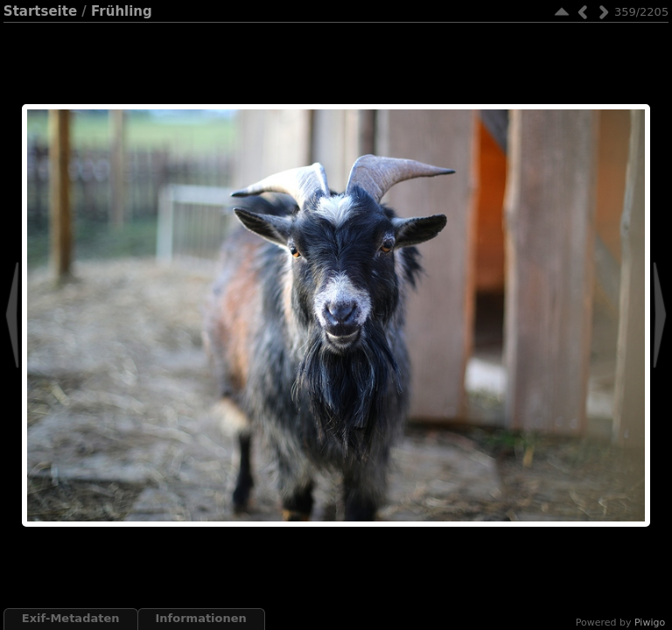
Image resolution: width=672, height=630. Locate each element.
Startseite (40, 11)
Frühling (122, 11)
